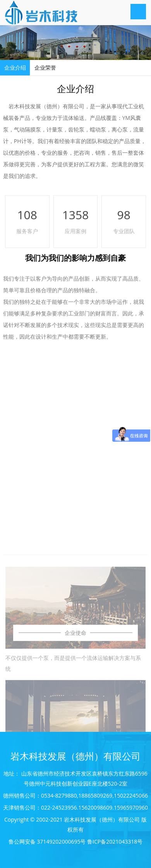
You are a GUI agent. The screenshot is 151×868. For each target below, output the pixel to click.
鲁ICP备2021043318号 (115, 842)
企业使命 (75, 702)
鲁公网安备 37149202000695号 (47, 842)
